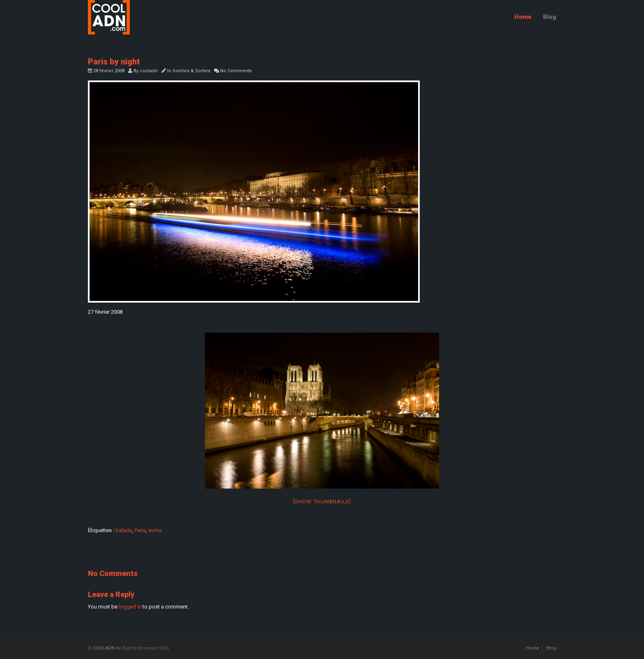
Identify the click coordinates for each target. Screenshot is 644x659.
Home (523, 17)
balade (124, 530)
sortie (155, 530)
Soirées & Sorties (191, 71)
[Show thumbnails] (322, 502)
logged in (130, 607)
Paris (140, 530)
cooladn (149, 71)
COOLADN (104, 648)
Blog (550, 17)
